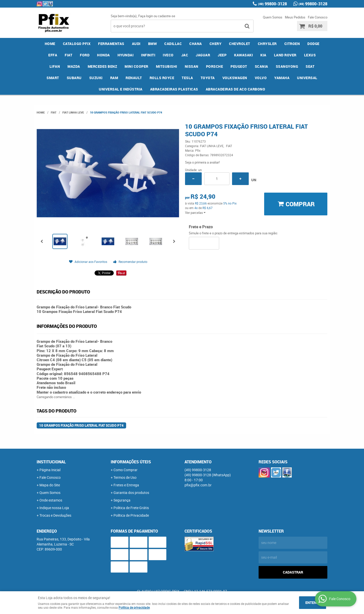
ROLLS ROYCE (162, 78)
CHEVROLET (240, 44)
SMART (53, 78)
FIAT (69, 55)
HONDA (104, 55)
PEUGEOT (239, 66)
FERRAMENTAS (111, 44)
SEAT (310, 66)
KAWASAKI (243, 55)
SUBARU (74, 78)
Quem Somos (273, 17)
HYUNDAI (126, 55)
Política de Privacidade (131, 515)
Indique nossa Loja (54, 508)
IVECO (168, 55)
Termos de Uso (125, 477)
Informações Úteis (131, 462)
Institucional (51, 462)
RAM (114, 78)
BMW (153, 44)
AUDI (136, 44)
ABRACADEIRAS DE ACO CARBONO (236, 89)
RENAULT (134, 78)
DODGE (313, 44)
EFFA (53, 55)
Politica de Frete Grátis (131, 508)
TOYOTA (208, 78)
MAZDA (74, 66)
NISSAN (192, 66)
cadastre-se (167, 16)
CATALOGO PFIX (77, 44)
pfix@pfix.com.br (198, 485)
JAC (185, 55)
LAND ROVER (285, 55)
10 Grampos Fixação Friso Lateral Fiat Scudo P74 (81, 425)
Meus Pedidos (295, 17)
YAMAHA (282, 78)
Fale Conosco (318, 17)
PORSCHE (215, 66)
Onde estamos (51, 500)
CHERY (216, 44)
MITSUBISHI (167, 66)
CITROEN (292, 44)
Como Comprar (126, 470)
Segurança (122, 500)
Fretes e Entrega (126, 485)
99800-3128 (272, 4)
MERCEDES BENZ (103, 66)
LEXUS (310, 55)
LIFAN (55, 66)
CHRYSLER (267, 44)
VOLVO (261, 78)
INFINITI (148, 55)
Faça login (146, 16)
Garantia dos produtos (131, 493)
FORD (85, 55)
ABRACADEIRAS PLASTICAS (174, 89)
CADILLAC (173, 44)
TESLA (187, 78)
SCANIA (261, 66)
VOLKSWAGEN (235, 78)
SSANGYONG (287, 66)
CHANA (196, 44)
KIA (263, 55)
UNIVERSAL (307, 78)
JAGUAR (203, 55)
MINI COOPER (136, 66)
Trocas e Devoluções (55, 515)
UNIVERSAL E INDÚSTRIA (121, 89)
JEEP (222, 55)
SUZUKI (96, 78)
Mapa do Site (50, 485)
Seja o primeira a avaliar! (202, 162)
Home (50, 44)
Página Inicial (50, 470)
